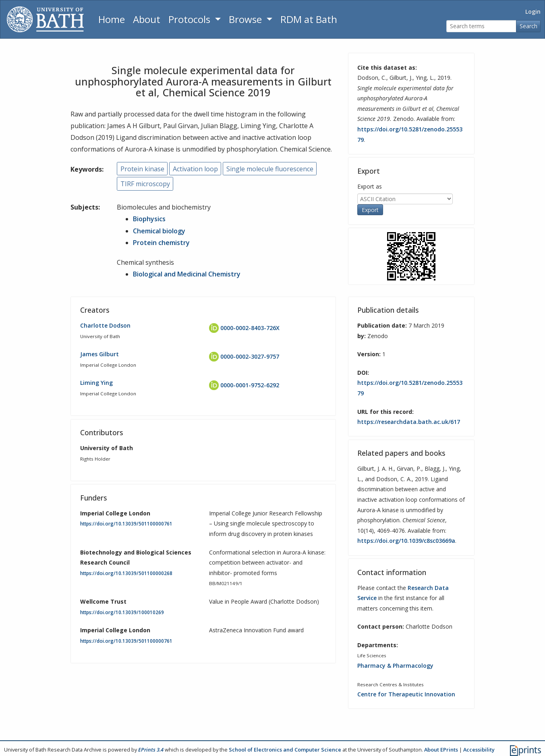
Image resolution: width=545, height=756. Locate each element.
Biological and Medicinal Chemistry (187, 274)
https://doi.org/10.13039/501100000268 (126, 573)
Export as (370, 186)
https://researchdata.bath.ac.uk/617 (409, 422)
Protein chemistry (161, 243)
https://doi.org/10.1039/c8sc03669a (406, 541)
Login (533, 11)
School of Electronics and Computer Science (285, 750)
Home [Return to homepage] (112, 19)
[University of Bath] (45, 19)
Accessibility (479, 750)
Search (528, 26)
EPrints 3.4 (151, 750)
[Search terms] (481, 26)
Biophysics (149, 219)
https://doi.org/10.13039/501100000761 (126, 524)
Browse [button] (247, 19)
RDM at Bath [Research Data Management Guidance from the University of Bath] (309, 19)
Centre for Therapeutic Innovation (406, 694)
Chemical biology (159, 231)
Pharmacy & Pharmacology (395, 666)
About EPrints (441, 750)
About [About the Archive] (147, 19)
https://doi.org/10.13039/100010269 (122, 612)
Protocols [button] (191, 19)
